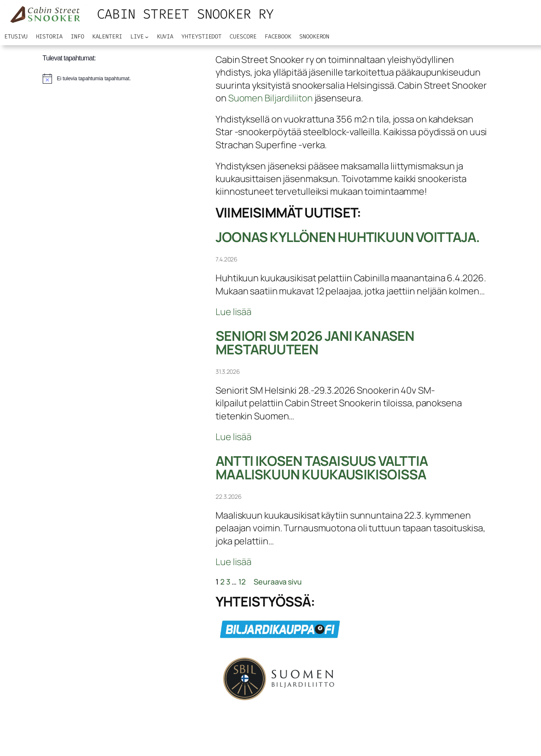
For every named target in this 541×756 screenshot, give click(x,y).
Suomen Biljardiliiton (270, 98)
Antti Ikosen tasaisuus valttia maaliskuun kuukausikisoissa (322, 468)
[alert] (87, 79)
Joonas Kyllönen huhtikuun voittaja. (348, 237)
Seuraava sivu (278, 582)
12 (242, 582)
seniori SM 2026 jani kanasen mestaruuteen (315, 343)
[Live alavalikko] (147, 37)
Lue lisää (234, 312)
